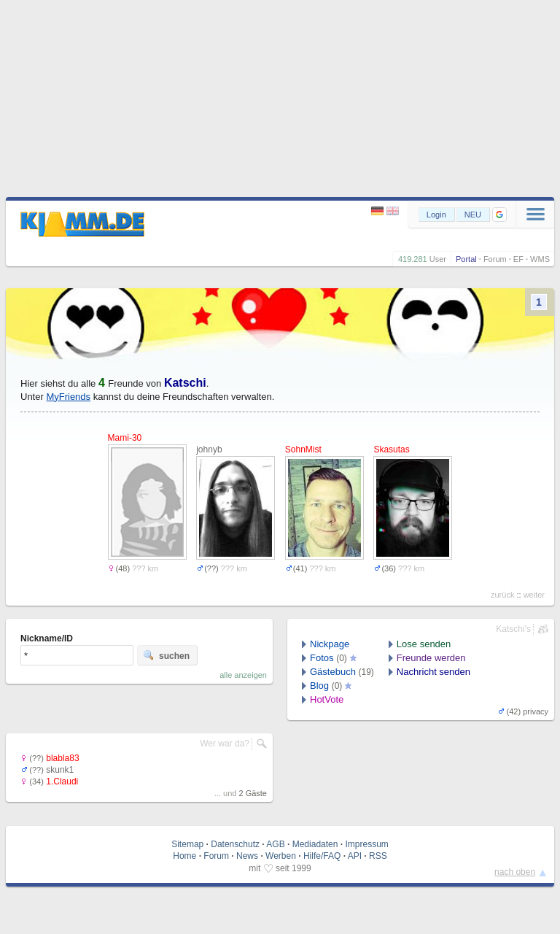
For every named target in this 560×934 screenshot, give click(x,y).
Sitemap (187, 844)
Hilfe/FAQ (322, 856)
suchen (166, 655)
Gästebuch (333, 672)
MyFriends (68, 397)
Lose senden (424, 644)
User (438, 259)
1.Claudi (62, 781)
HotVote (327, 699)
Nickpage (330, 644)
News (247, 856)
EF (518, 259)
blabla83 (62, 758)
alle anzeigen (243, 675)
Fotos (322, 658)
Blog (319, 686)
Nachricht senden (433, 672)
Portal (466, 259)
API (355, 856)
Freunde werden (431, 658)
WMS (540, 259)
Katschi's (513, 629)
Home (184, 856)
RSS (378, 856)
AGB (275, 844)
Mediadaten (315, 844)
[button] (499, 215)
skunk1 (60, 770)
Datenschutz (235, 844)
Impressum (366, 844)
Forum (495, 259)
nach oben (515, 872)
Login (436, 215)
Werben (281, 856)
